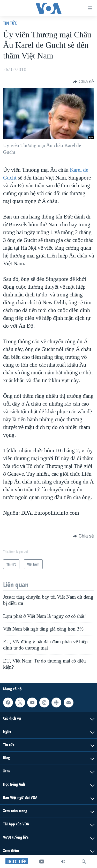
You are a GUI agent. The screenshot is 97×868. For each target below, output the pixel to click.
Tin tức (10, 23)
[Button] (83, 82)
